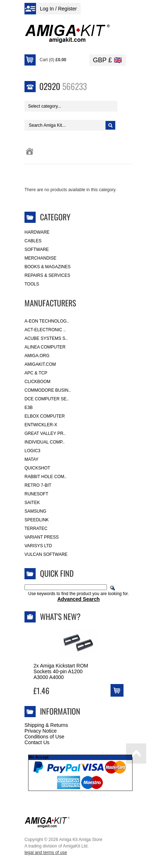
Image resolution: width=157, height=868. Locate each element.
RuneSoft (36, 494)
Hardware (37, 232)
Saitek (32, 503)
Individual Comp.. (44, 442)
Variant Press (42, 537)
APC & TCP (36, 373)
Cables (33, 241)
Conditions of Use (44, 737)
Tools (32, 284)
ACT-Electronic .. (45, 330)
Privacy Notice (41, 731)
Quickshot (37, 468)
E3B (29, 408)
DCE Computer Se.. (47, 399)
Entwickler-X (41, 425)
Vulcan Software (46, 554)
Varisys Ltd (38, 546)
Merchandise (41, 258)
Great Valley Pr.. (45, 433)
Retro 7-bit (38, 485)
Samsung (35, 511)
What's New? (60, 616)
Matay (32, 459)
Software (37, 249)
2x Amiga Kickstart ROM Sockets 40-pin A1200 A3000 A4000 (61, 671)
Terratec (36, 529)
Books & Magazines (48, 267)
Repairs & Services (47, 275)
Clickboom (37, 382)
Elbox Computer (45, 416)
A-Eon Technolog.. (47, 321)
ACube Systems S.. (46, 338)
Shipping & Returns (46, 725)
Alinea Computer (45, 347)
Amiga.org (37, 356)
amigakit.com (40, 364)
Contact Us (37, 742)
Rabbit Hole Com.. (46, 477)
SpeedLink (37, 520)
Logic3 (32, 451)
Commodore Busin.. (48, 390)
